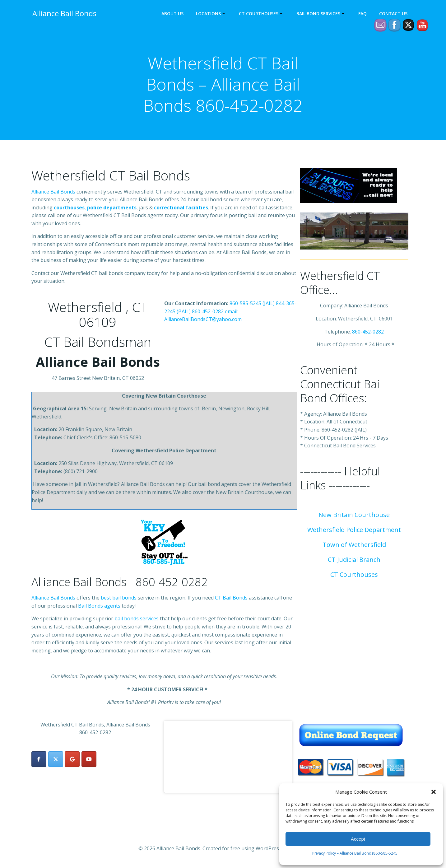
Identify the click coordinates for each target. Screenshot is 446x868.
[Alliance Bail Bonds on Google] (72, 761)
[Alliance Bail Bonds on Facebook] (39, 761)
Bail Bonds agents (99, 607)
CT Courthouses (262, 14)
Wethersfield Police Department (354, 531)
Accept (358, 839)
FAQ (363, 14)
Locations (212, 14)
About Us (173, 14)
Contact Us (394, 14)
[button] (434, 792)
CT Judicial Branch (354, 561)
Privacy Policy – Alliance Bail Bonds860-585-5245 (355, 853)
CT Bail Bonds (231, 599)
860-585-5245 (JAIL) (252, 305)
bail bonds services (137, 620)
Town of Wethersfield (354, 546)
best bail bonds (119, 599)
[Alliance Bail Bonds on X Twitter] (56, 761)
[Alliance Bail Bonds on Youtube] (89, 761)
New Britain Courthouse (354, 516)
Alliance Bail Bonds (54, 193)
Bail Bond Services (322, 14)
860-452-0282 (208, 313)
